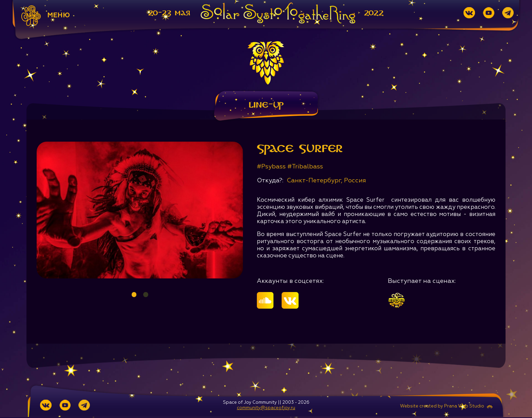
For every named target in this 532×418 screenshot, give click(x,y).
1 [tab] (134, 295)
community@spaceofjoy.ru (266, 409)
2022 (374, 13)
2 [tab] (146, 295)
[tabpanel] (140, 210)
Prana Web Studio (464, 407)
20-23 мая (169, 13)
